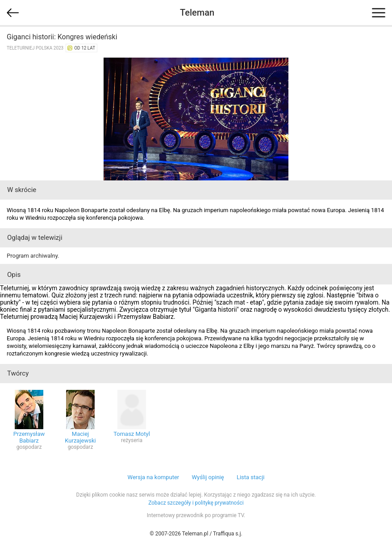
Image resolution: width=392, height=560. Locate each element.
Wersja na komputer (154, 477)
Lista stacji (251, 477)
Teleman (197, 13)
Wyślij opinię (208, 477)
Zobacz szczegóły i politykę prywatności (196, 503)
